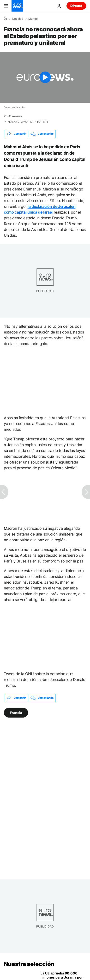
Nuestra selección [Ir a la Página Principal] (29, 964)
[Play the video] (45, 77)
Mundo (33, 19)
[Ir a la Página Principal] (17, 6)
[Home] (5, 19)
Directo (76, 6)
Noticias (18, 19)
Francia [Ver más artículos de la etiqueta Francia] (16, 712)
